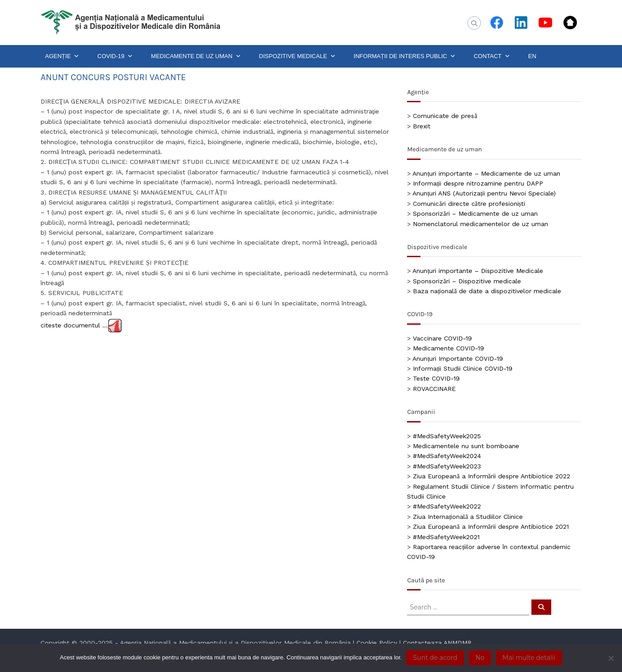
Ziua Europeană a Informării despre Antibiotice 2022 (491, 476)
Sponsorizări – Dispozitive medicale (467, 281)
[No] (611, 658)
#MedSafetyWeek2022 (447, 506)
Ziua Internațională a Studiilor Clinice (468, 517)
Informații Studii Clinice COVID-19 (463, 368)
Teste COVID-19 (436, 378)
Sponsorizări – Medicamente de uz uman (475, 213)
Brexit (422, 126)
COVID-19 (115, 56)
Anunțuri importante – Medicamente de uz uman (486, 173)
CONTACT (492, 56)
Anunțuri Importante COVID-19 (458, 359)
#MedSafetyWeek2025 (447, 436)
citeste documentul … (74, 325)
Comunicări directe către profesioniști (469, 204)
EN (532, 56)
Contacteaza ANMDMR (437, 643)
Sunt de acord (435, 658)
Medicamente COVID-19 (448, 348)
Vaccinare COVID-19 (442, 338)
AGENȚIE (62, 56)
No (480, 658)
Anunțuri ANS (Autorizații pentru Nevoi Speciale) (484, 193)
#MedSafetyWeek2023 (447, 466)
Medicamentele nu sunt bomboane (466, 446)
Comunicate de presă (445, 116)
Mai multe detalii (529, 658)
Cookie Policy (377, 643)
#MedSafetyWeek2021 (446, 537)
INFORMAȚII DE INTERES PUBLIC (405, 56)
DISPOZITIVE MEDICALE (297, 56)
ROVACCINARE (434, 389)
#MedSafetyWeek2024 (447, 456)
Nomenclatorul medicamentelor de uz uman (480, 224)
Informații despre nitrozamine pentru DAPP (478, 183)
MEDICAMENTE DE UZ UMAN (196, 56)
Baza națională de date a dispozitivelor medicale (487, 291)
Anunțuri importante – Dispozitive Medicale (478, 271)
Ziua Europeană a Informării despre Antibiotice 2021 (491, 527)
